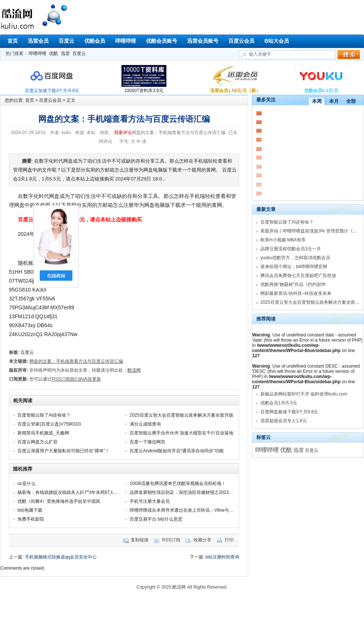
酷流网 (54, 15)
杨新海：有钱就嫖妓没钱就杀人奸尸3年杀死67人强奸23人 (75, 492)
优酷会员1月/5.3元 (279, 403)
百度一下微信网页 (147, 442)
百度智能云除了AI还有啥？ (44, 415)
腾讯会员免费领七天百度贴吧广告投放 (298, 276)
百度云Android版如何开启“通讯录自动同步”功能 (177, 451)
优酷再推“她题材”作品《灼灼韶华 (293, 284)
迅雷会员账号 (203, 41)
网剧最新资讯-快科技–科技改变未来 (296, 293)
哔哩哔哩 (126, 41)
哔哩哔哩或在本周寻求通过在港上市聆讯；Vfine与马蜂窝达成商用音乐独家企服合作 (213, 510)
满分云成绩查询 (145, 424)
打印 (229, 540)
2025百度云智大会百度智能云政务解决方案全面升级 (181, 415)
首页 (13, 41)
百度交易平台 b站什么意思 (156, 519)
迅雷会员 (38, 41)
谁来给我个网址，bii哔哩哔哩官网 (294, 267)
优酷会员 (95, 41)
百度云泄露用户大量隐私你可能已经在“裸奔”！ (64, 451)
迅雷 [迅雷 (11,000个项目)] (299, 450)
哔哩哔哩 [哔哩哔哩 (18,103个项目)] (267, 450)
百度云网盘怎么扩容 (38, 442)
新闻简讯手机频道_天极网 (43, 433)
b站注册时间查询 (222, 557)
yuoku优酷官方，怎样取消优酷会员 (295, 258)
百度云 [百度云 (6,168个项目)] (312, 450)
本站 (91, 133)
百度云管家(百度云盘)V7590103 (49, 424)
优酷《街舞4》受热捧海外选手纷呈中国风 (59, 501)
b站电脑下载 (30, 510)
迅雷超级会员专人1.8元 (284, 421)
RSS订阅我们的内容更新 (76, 379)
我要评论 (123, 133)
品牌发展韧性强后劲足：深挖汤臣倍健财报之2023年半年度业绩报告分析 (201, 492)
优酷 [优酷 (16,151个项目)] (286, 450)
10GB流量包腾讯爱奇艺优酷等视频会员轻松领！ (178, 483)
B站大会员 (277, 41)
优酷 (53, 53)
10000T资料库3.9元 (144, 91)
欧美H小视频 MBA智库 (283, 240)
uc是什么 (27, 483)
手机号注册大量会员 (150, 501)
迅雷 (65, 53)
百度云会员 (241, 41)
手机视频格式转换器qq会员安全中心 (61, 557)
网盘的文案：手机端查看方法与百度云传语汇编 (76, 361)
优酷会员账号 (162, 41)
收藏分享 (202, 540)
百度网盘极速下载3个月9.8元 (289, 412)
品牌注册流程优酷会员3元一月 (291, 249)
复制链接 (140, 540)
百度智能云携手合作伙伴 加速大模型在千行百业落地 (181, 433)
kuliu (66, 133)
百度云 (66, 41)
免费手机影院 (31, 519)
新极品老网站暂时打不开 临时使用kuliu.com (304, 394)
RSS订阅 (171, 540)
